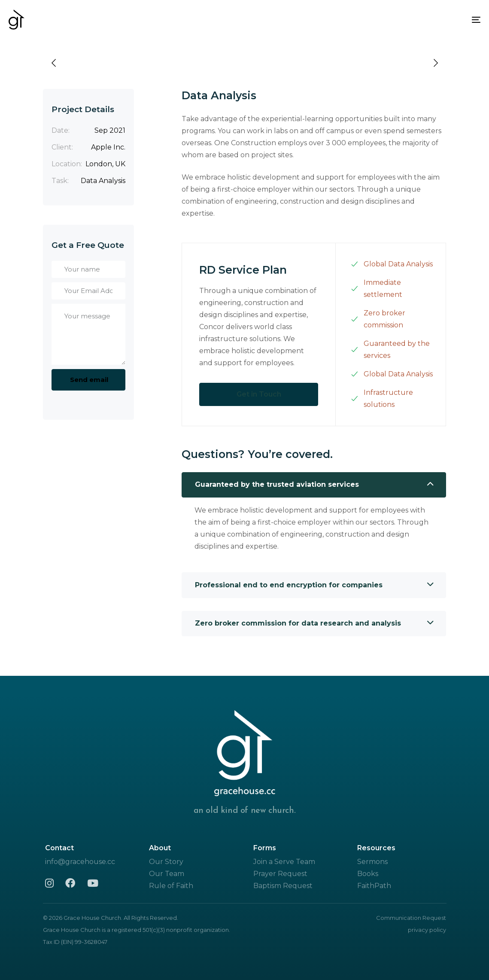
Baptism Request (283, 886)
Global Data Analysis (392, 264)
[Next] (436, 63)
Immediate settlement (377, 289)
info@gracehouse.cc (80, 862)
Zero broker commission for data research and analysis (314, 623)
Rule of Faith (171, 886)
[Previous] (54, 63)
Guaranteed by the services (390, 350)
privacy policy (427, 930)
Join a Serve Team (284, 862)
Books (368, 874)
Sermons (372, 862)
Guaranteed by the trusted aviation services (314, 485)
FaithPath (374, 886)
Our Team (167, 874)
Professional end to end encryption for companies (314, 585)
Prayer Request (280, 874)
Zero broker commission (378, 319)
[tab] (314, 485)
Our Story (166, 862)
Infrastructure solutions (382, 398)
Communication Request (411, 918)
